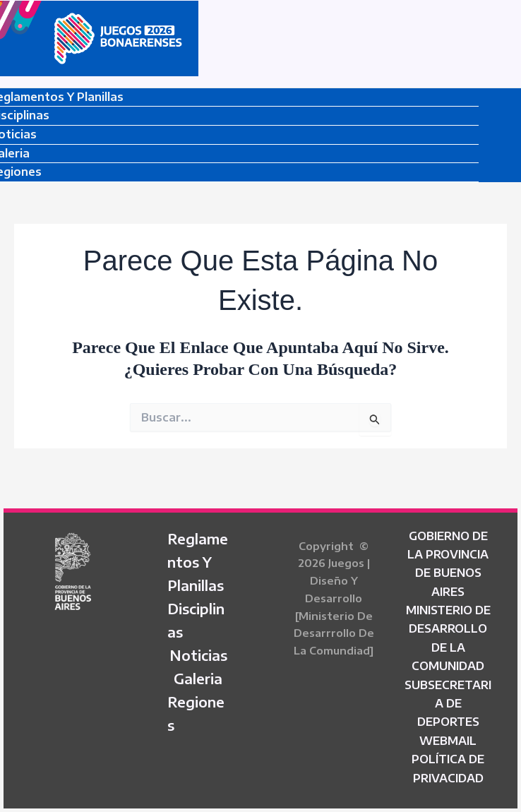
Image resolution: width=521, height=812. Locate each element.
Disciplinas (196, 620)
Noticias (198, 655)
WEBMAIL (448, 741)
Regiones (196, 713)
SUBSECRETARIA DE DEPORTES (448, 704)
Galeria (198, 678)
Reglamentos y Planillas (198, 562)
